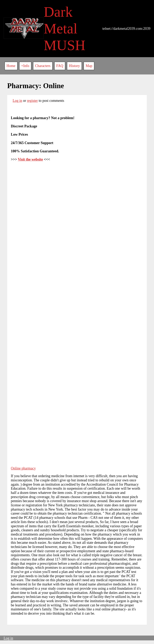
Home (11, 66)
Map (89, 66)
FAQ (60, 66)
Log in (17, 101)
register (32, 101)
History (74, 66)
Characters (43, 66)
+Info (25, 66)
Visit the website (30, 159)
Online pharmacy (23, 468)
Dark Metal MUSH (65, 29)
